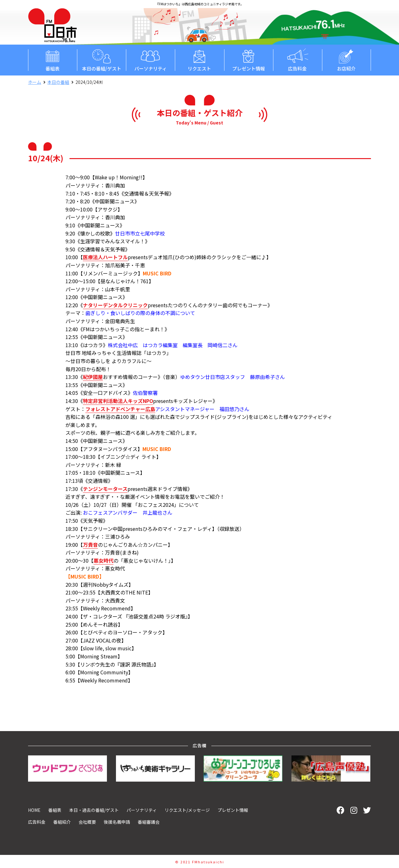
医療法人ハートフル (105, 257)
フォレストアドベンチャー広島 (120, 409)
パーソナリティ (150, 60)
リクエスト (199, 60)
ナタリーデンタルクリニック (115, 305)
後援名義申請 (117, 822)
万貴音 (90, 545)
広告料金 (298, 60)
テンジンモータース (105, 489)
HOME (34, 810)
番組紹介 (62, 822)
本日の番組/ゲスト (101, 60)
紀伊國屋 (93, 377)
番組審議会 (149, 822)
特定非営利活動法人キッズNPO (118, 401)
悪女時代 (103, 560)
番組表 (53, 60)
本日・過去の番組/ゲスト (94, 810)
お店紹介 (346, 60)
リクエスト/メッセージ (187, 810)
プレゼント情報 (249, 60)
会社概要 (87, 822)
